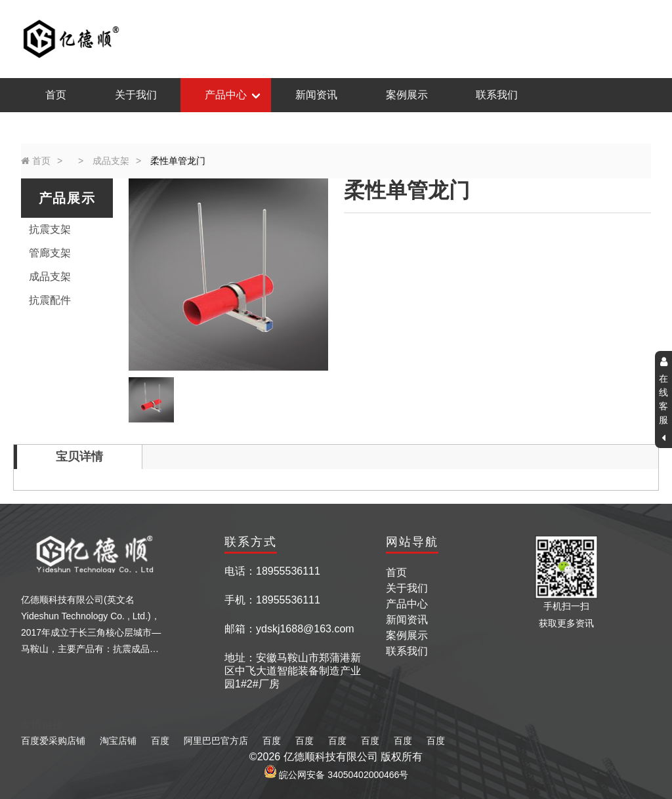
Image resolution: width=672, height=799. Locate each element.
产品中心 (226, 95)
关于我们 (136, 95)
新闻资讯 (316, 95)
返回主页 (631, 38)
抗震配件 (50, 300)
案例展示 (407, 95)
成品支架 (111, 161)
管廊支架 (50, 253)
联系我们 (497, 95)
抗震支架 (50, 229)
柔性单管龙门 (178, 161)
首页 (56, 95)
